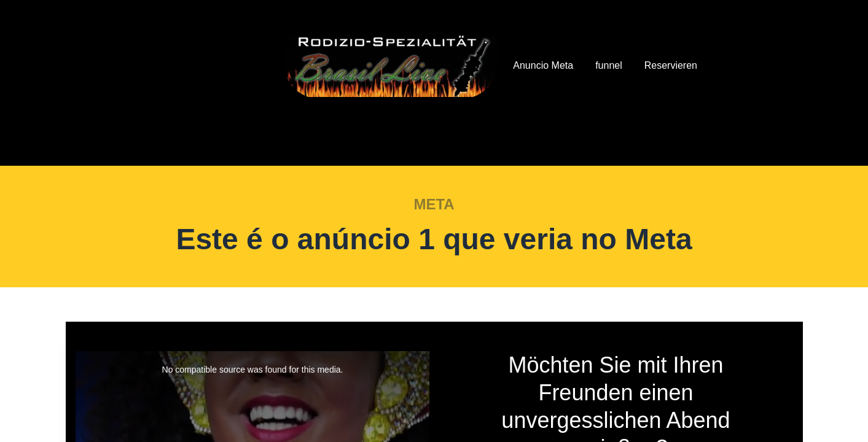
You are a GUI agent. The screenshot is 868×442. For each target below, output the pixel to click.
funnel (609, 65)
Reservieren (671, 65)
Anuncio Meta (543, 65)
